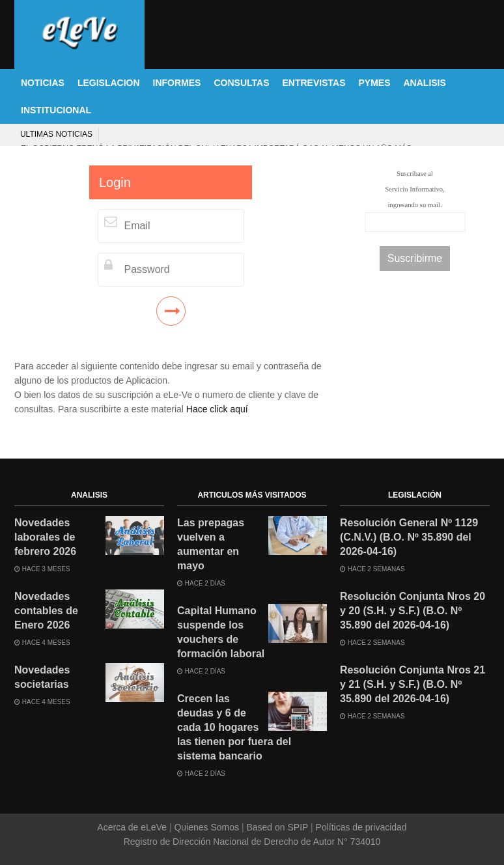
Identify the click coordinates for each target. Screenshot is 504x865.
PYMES (374, 83)
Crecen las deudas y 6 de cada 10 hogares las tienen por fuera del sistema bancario (234, 727)
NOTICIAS (43, 83)
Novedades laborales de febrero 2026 (45, 537)
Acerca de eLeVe (133, 827)
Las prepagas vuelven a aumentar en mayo (211, 544)
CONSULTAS (241, 83)
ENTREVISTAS (314, 83)
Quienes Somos (207, 827)
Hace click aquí (217, 409)
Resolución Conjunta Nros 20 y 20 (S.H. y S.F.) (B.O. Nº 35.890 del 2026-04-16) (413, 611)
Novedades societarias (42, 677)
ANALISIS (425, 83)
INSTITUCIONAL (56, 110)
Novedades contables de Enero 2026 (46, 611)
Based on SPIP (277, 827)
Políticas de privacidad (360, 827)
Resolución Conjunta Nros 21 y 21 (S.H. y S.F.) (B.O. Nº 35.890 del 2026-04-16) (413, 684)
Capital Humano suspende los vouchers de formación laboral (221, 632)
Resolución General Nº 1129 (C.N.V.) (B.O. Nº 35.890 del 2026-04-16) (409, 537)
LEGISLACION (109, 83)
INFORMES (177, 83)
